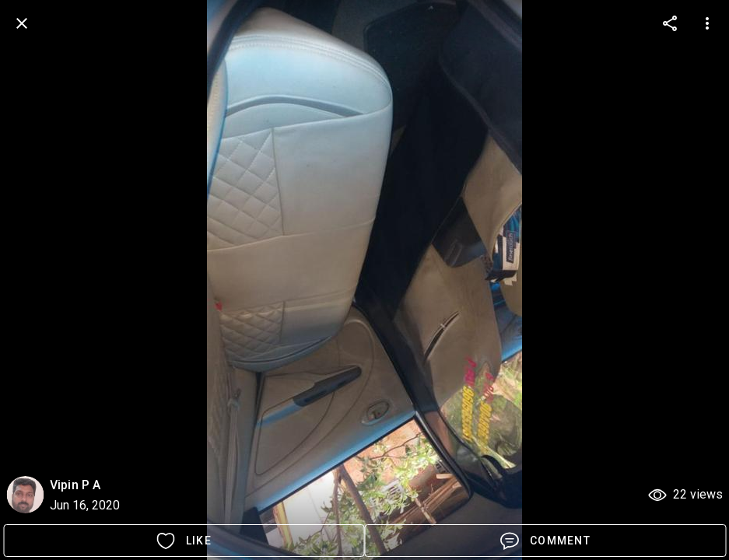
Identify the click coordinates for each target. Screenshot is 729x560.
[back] (22, 23)
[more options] (670, 23)
